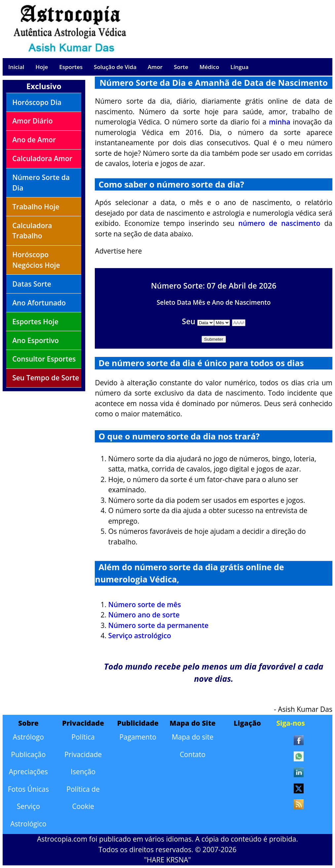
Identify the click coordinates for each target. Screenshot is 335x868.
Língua (239, 67)
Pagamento (138, 737)
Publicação (28, 754)
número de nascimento (279, 223)
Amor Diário (32, 121)
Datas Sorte (32, 284)
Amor (155, 67)
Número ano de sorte (144, 615)
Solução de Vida (115, 67)
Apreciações (28, 772)
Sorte (181, 67)
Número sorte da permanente (158, 625)
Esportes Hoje (35, 322)
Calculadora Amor (42, 158)
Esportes (71, 67)
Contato (193, 754)
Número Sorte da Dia (41, 183)
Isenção (83, 772)
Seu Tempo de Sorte (46, 378)
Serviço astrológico (140, 636)
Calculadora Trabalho (32, 231)
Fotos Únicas (28, 789)
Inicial (16, 67)
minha (280, 122)
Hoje (42, 67)
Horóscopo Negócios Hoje (36, 260)
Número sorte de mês (144, 605)
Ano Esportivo (36, 340)
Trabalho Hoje (36, 207)
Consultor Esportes (44, 359)
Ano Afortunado (39, 303)
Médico (209, 67)
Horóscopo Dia (37, 102)
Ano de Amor (34, 140)
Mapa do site (193, 737)
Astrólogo (28, 737)
